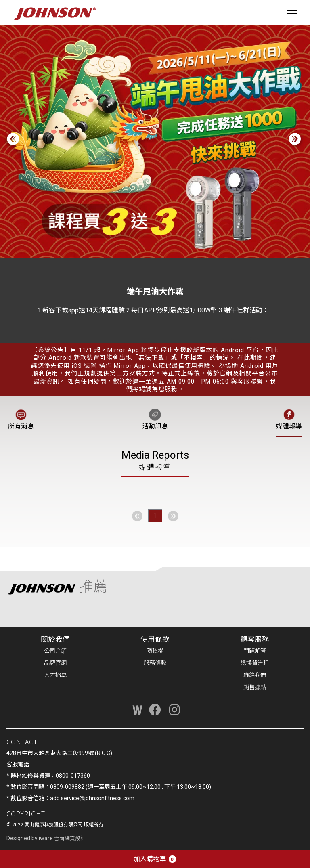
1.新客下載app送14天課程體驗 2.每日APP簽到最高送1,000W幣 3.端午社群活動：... (155, 310)
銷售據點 (255, 687)
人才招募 (55, 675)
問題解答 (255, 651)
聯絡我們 (255, 675)
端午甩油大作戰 (155, 291)
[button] (296, 140)
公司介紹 (55, 651)
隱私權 (155, 651)
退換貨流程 (255, 663)
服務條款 (155, 663)
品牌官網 (55, 663)
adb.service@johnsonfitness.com (92, 798)
